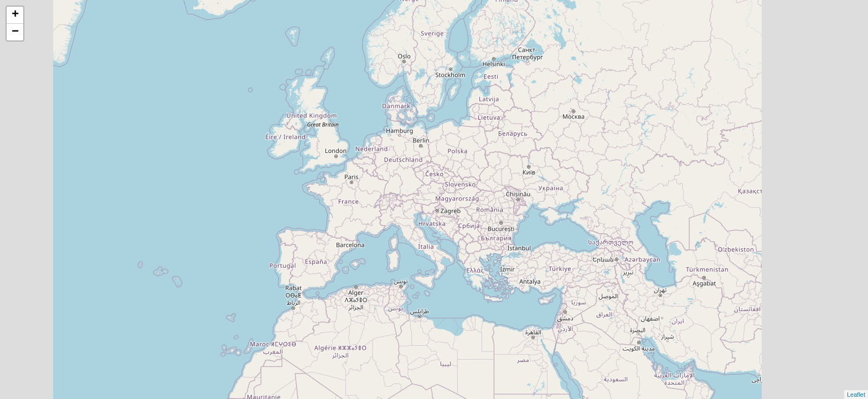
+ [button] (15, 15)
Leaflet (856, 395)
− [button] (15, 32)
